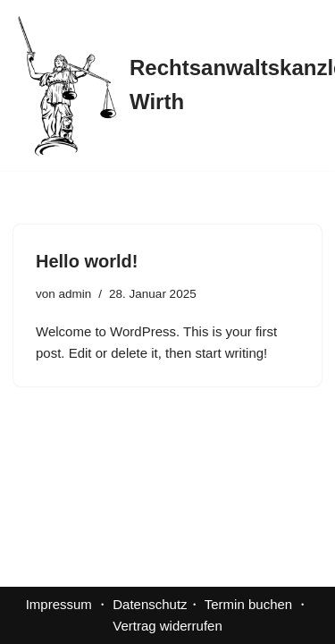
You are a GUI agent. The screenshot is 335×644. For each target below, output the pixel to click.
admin (75, 294)
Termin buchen (248, 604)
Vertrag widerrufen (167, 626)
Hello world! (87, 261)
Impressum (59, 604)
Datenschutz (150, 604)
